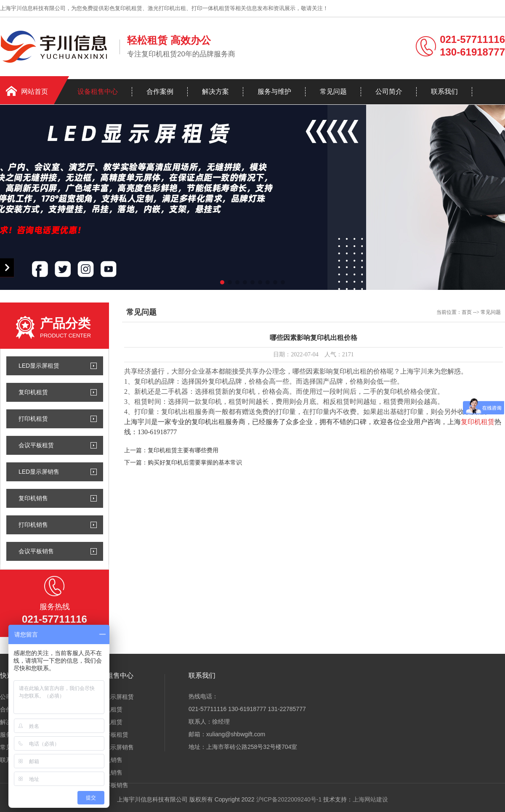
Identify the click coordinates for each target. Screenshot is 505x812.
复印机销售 (33, 498)
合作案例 (160, 92)
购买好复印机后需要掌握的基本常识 (195, 463)
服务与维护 (274, 92)
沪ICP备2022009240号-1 (289, 799)
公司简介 (389, 92)
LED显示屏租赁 (39, 366)
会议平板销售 (36, 551)
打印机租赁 (33, 419)
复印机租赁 (33, 392)
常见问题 (333, 92)
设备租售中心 (98, 92)
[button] (222, 282)
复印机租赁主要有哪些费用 (183, 450)
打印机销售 (33, 525)
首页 (467, 312)
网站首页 (35, 92)
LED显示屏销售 (39, 472)
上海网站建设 (370, 799)
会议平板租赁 (36, 445)
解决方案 (215, 92)
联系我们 (444, 92)
